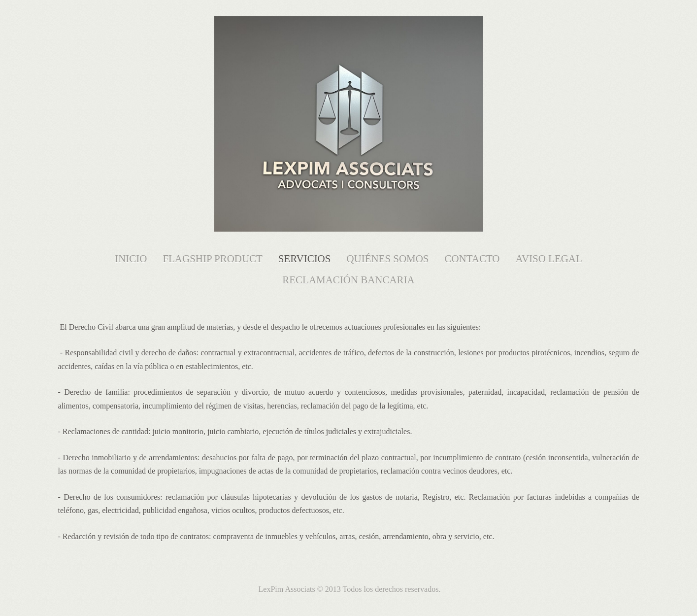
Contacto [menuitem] (472, 259)
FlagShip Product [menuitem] (212, 259)
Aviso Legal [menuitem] (549, 259)
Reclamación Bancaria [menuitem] (348, 280)
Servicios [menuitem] (305, 259)
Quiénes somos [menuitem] (387, 259)
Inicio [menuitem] (131, 259)
